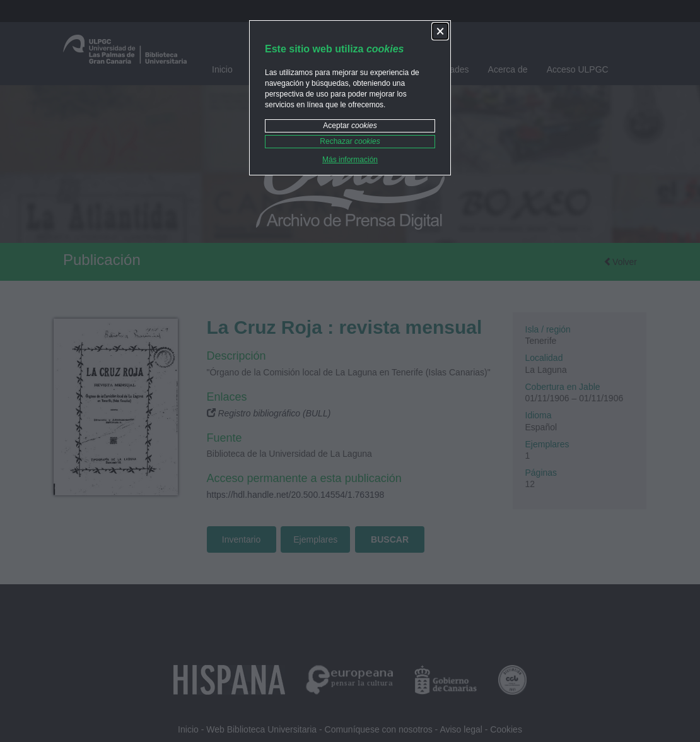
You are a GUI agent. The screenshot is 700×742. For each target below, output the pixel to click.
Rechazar (350, 141)
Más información (350, 160)
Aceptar (350, 126)
